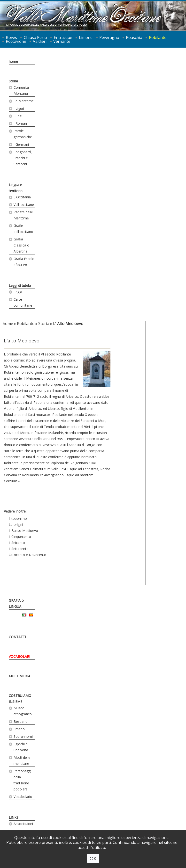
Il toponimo (18, 518)
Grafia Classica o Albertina (21, 245)
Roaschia (134, 37)
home (13, 61)
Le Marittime (24, 101)
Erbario (19, 729)
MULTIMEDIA (19, 676)
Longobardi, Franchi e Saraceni (23, 158)
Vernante (62, 41)
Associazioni (23, 824)
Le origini (16, 524)
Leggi (18, 292)
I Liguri (19, 108)
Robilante (158, 37)
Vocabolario (23, 797)
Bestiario (21, 721)
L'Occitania (22, 197)
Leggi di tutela (20, 286)
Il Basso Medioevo (23, 531)
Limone (86, 37)
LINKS (14, 817)
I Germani (21, 144)
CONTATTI (17, 637)
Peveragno (109, 37)
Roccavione (16, 41)
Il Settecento (19, 549)
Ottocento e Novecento (27, 555)
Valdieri (40, 41)
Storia (13, 81)
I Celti (18, 116)
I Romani (21, 123)
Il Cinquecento (20, 537)
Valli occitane (24, 205)
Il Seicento (17, 543)
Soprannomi (23, 736)
